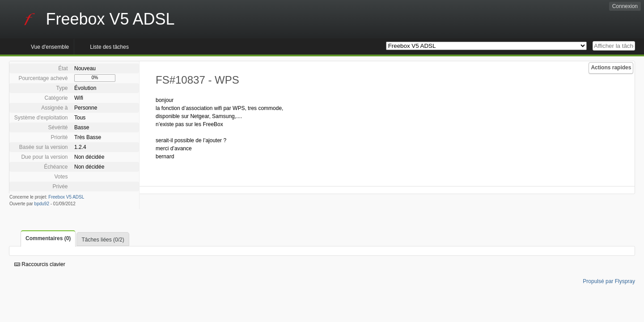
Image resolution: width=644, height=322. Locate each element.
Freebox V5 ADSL (66, 197)
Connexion (625, 6)
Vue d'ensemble (50, 47)
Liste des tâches (109, 47)
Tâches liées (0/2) (103, 240)
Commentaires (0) (48, 238)
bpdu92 (42, 204)
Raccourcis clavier (40, 264)
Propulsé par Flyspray (609, 281)
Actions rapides (611, 68)
